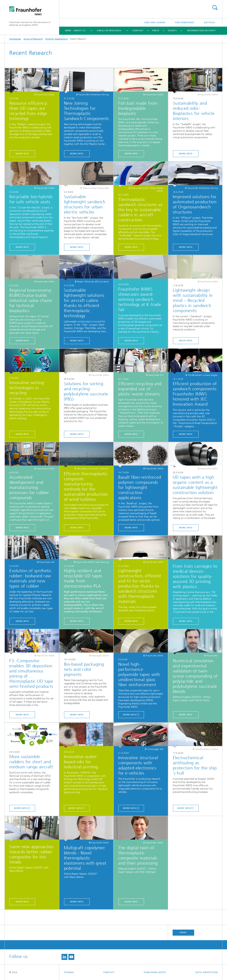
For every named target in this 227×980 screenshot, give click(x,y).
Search (215, 8)
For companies (185, 22)
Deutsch (209, 22)
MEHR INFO (186, 341)
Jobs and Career (155, 22)
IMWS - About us (75, 30)
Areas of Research (109, 30)
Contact (138, 30)
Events (172, 30)
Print (183, 933)
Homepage (15, 39)
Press (156, 30)
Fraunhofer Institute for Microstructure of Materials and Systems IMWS (30, 24)
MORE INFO (22, 154)
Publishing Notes (155, 972)
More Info (130, 715)
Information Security (202, 30)
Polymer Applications (56, 39)
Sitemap (69, 972)
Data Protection (207, 972)
